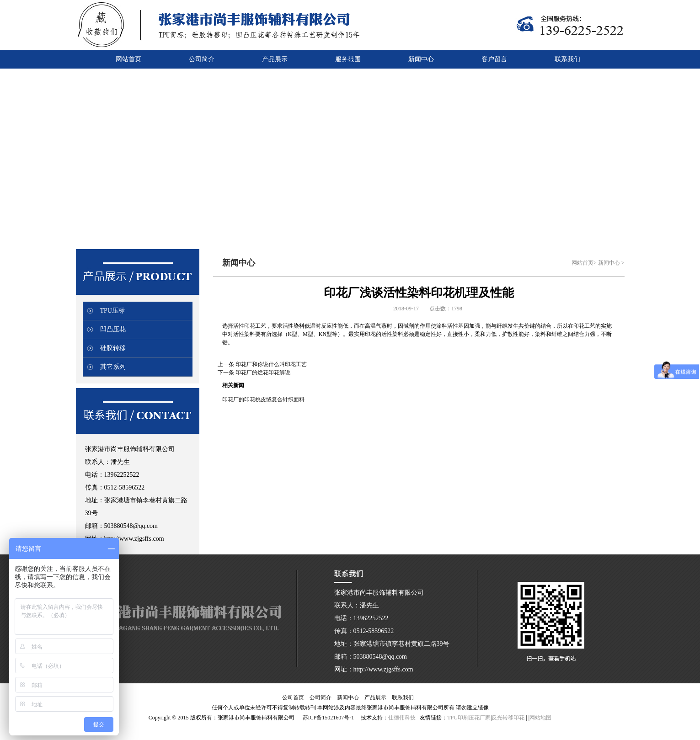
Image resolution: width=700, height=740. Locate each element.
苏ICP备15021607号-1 (329, 718)
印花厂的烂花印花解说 (263, 373)
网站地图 (540, 718)
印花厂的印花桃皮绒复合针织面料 (263, 399)
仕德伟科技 (402, 718)
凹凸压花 (113, 329)
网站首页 (582, 263)
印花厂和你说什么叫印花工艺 (271, 364)
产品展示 (375, 697)
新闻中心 (609, 263)
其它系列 (113, 367)
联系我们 (403, 697)
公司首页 (293, 697)
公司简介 (321, 697)
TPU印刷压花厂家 (469, 718)
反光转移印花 (508, 718)
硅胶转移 (113, 348)
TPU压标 (112, 311)
